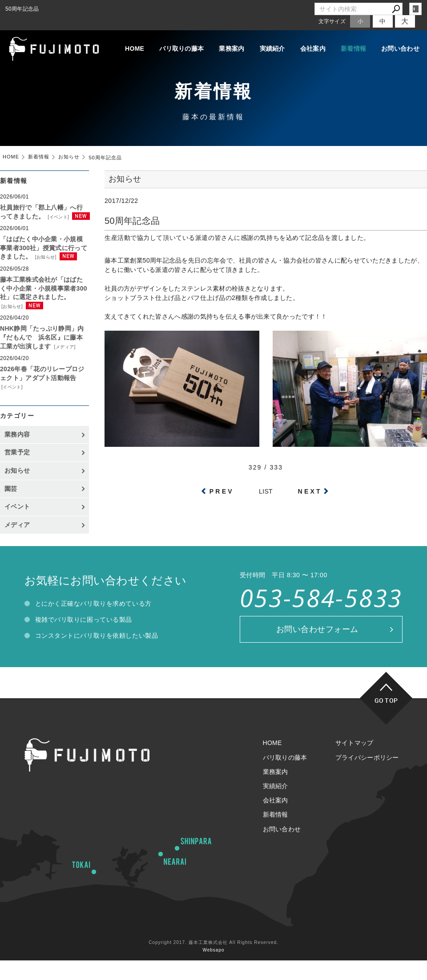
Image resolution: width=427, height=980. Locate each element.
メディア (65, 347)
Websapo (213, 950)
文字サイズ (332, 21)
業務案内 (232, 49)
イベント (59, 217)
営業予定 (17, 452)
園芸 (11, 489)
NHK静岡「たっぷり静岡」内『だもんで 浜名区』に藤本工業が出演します (42, 337)
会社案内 (313, 49)
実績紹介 (272, 49)
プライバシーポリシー (367, 757)
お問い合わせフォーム (317, 629)
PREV (222, 491)
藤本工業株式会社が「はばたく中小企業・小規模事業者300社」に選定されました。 (44, 288)
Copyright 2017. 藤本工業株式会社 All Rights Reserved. (213, 942)
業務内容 (17, 434)
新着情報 (353, 49)
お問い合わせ (400, 49)
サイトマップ (354, 743)
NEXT (310, 491)
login (415, 9)
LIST (266, 491)
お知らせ (46, 257)
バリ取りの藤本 (181, 49)
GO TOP (386, 700)
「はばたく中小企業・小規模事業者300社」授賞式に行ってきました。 (44, 248)
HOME (135, 49)
